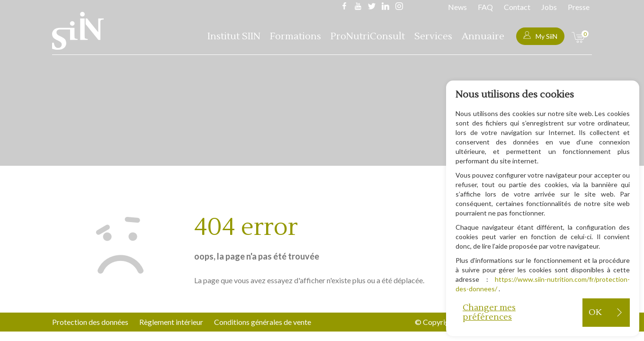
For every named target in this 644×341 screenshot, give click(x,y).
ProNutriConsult (368, 36)
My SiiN (540, 36)
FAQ (485, 7)
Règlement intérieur (171, 322)
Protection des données (90, 322)
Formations (295, 36)
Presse (579, 7)
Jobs (549, 7)
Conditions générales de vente (263, 322)
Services (433, 36)
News (457, 7)
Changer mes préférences (489, 312)
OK (595, 312)
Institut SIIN (234, 36)
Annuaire (483, 36)
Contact (517, 7)
